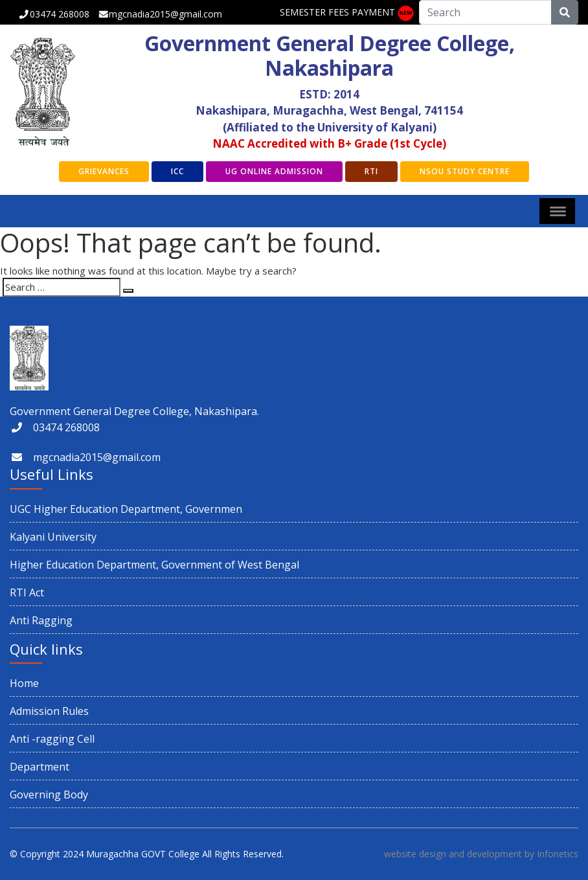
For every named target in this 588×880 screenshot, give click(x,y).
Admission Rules (49, 711)
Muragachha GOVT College (143, 854)
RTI (371, 171)
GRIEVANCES (104, 171)
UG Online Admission (274, 171)
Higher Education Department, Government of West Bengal (154, 565)
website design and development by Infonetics (481, 854)
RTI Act (27, 592)
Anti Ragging (41, 620)
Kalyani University (53, 537)
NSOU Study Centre (465, 171)
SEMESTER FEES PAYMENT (337, 12)
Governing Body (49, 795)
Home (24, 683)
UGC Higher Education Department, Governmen (126, 509)
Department (40, 767)
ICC (177, 171)
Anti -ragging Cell (52, 739)
